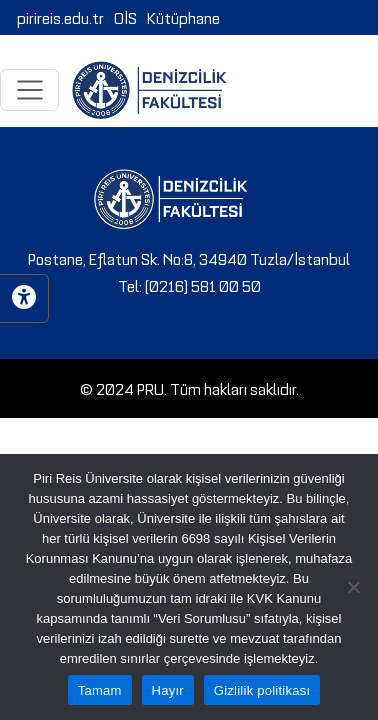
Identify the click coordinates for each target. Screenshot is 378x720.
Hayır (168, 690)
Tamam (100, 690)
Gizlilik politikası (262, 690)
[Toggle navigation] (29, 90)
